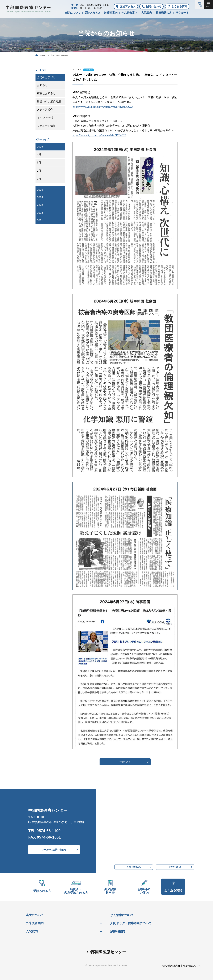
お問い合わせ (154, 6)
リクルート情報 (46, 126)
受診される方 (92, 13)
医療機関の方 (164, 13)
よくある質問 (179, 6)
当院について (73, 13)
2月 (39, 171)
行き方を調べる (175, 867)
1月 (39, 179)
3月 (39, 163)
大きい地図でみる (134, 867)
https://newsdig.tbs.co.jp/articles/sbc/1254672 (99, 135)
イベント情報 (45, 118)
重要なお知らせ (46, 93)
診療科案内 (111, 13)
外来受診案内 (35, 924)
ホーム (43, 55)
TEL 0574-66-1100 (44, 831)
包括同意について (192, 966)
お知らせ (42, 85)
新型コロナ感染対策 (49, 101)
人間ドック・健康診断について (131, 924)
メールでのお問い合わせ (54, 850)
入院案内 (147, 13)
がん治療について (122, 915)
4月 (39, 154)
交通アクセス (128, 6)
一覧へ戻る (125, 762)
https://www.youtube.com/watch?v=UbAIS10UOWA (103, 107)
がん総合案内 (129, 13)
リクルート (182, 13)
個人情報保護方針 (171, 966)
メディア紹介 (45, 110)
